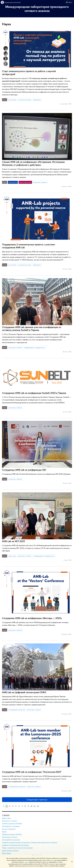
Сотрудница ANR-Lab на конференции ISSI (24, 470)
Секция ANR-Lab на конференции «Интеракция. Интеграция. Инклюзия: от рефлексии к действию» (34, 163)
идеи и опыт (12, 556)
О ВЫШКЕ (6, 815)
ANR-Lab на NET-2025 (13, 541)
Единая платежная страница (10, 850)
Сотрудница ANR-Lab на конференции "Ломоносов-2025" (32, 772)
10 (31, 806)
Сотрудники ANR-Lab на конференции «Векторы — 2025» (32, 618)
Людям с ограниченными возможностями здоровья (17, 848)
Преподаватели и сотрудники (11, 826)
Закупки (4, 832)
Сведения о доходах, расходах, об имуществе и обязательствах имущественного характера (30, 842)
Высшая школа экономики (13, 2)
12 (38, 806)
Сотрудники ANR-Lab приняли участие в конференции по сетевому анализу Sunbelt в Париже (32, 329)
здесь (52, 860)
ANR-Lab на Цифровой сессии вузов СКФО (24, 692)
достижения (12, 100)
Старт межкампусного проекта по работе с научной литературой (29, 73)
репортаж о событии (40, 182)
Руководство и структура (9, 821)
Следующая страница (37, 800)
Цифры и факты (7, 818)
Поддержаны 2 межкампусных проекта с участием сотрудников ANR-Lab (29, 246)
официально (37, 100)
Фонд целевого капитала (10, 837)
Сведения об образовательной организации (15, 845)
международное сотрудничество (34, 348)
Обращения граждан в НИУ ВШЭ (12, 834)
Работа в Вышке (7, 853)
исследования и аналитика (17, 710)
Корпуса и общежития (9, 829)
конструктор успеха (25, 100)
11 (35, 806)
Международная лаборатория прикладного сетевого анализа (37, 9)
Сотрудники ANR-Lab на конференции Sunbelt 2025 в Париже (34, 393)
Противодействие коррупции (11, 840)
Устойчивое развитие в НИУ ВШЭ (12, 824)
